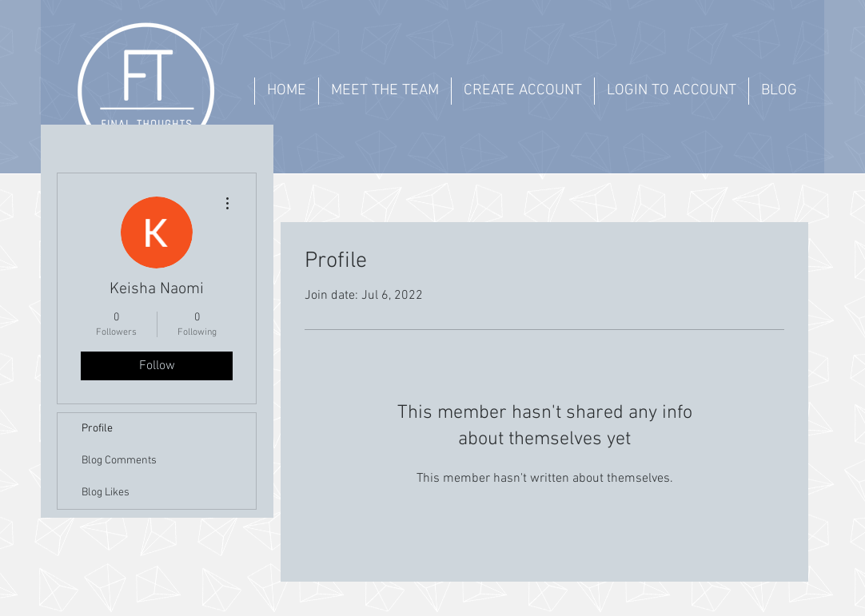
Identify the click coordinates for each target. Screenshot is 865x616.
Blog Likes (106, 493)
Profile (97, 429)
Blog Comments (119, 461)
